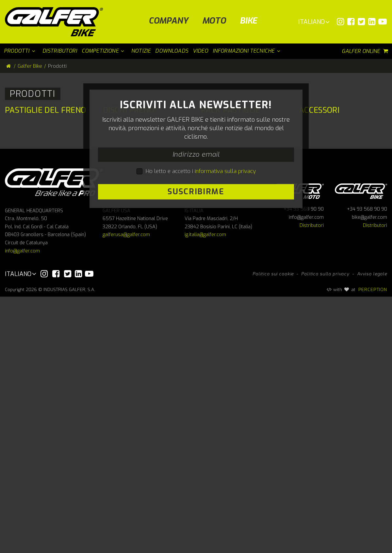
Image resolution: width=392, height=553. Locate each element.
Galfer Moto (298, 447)
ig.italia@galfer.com (205, 491)
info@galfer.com (22, 507)
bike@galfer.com (369, 474)
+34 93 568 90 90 (304, 466)
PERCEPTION (373, 546)
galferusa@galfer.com (126, 491)
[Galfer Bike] (56, 22)
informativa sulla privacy (225, 344)
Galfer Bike (30, 66)
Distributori (312, 482)
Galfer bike (361, 447)
